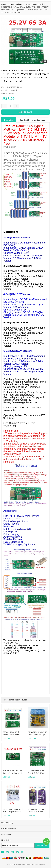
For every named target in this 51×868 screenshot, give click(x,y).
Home (4, 4)
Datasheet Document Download (32, 120)
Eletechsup (24, 864)
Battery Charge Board (34, 4)
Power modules (16, 4)
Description (9, 120)
